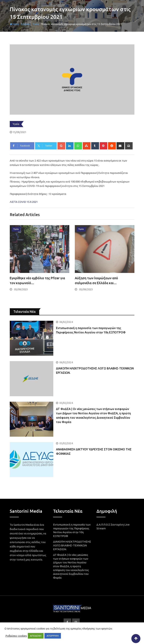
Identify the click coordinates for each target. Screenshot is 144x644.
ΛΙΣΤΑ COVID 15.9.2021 (24, 202)
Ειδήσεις (26, 24)
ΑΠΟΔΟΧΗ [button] (36, 636)
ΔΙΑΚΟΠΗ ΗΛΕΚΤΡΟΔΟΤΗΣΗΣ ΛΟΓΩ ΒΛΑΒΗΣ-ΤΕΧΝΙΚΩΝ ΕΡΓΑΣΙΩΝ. (72, 545)
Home (14, 24)
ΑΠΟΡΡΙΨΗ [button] (53, 636)
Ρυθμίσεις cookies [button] (16, 636)
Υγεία (36, 24)
